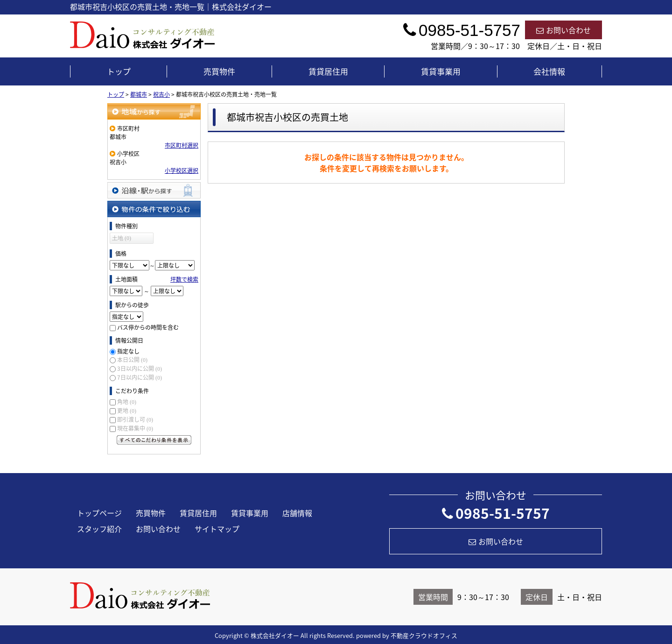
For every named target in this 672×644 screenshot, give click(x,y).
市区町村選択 (182, 145)
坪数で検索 (184, 279)
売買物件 (219, 71)
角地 (127, 402)
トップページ (99, 513)
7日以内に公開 (140, 377)
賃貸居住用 (328, 71)
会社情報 (549, 71)
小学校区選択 (182, 170)
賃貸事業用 (441, 71)
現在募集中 (135, 428)
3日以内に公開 (140, 368)
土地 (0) (122, 238)
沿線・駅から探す (154, 190)
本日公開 (132, 360)
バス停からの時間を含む (148, 327)
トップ (119, 71)
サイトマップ (217, 529)
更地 (127, 410)
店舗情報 (297, 513)
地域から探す (154, 111)
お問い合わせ (563, 30)
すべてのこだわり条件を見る (154, 440)
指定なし (128, 351)
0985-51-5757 (496, 513)
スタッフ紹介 (99, 529)
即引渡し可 (135, 419)
